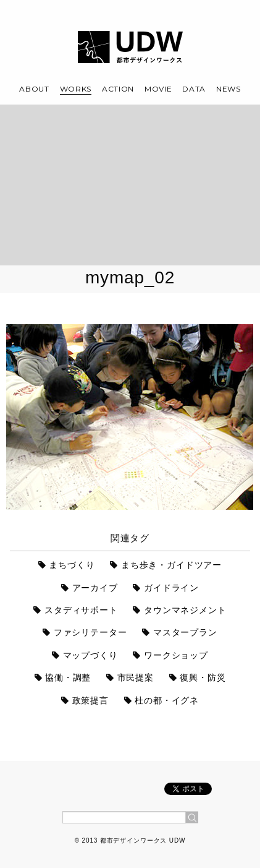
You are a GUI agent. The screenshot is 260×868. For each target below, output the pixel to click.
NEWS (229, 89)
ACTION (118, 89)
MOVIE (158, 89)
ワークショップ (176, 655)
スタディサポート (81, 610)
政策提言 (90, 700)
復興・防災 (203, 677)
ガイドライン (171, 588)
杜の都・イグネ (167, 700)
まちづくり (72, 565)
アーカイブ (95, 588)
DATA (194, 89)
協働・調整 (68, 677)
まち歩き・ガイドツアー (171, 565)
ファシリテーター (90, 632)
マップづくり (90, 655)
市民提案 (136, 677)
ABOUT (34, 89)
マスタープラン (185, 632)
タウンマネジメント (185, 610)
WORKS (76, 89)
